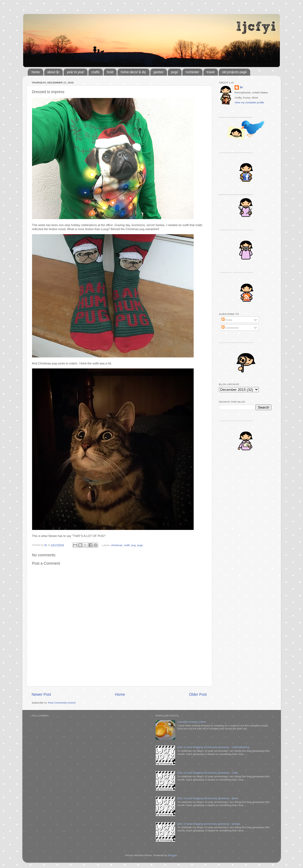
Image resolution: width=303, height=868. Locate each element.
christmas (117, 545)
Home (120, 694)
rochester (192, 72)
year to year (75, 72)
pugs (175, 72)
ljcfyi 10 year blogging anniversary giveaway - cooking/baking (213, 747)
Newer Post (41, 694)
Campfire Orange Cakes (191, 722)
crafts (95, 72)
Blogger (173, 855)
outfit (127, 545)
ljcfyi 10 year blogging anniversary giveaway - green (208, 798)
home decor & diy (133, 72)
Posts (227, 320)
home (36, 72)
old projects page (234, 72)
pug (133, 545)
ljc (241, 87)
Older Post (198, 694)
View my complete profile (249, 102)
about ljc (53, 72)
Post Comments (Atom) (62, 703)
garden (159, 72)
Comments (230, 328)
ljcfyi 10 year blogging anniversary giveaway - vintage (209, 824)
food (110, 72)
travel (210, 72)
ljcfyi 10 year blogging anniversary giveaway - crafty (208, 773)
